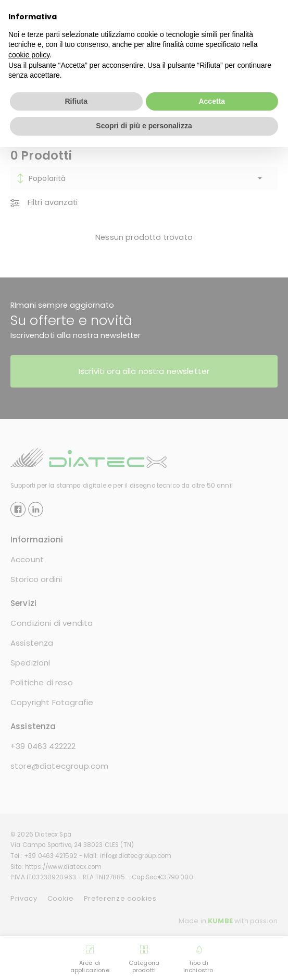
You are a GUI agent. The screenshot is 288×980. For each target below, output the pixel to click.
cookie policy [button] (29, 55)
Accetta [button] (212, 101)
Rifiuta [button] (76, 101)
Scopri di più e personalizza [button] (144, 126)
